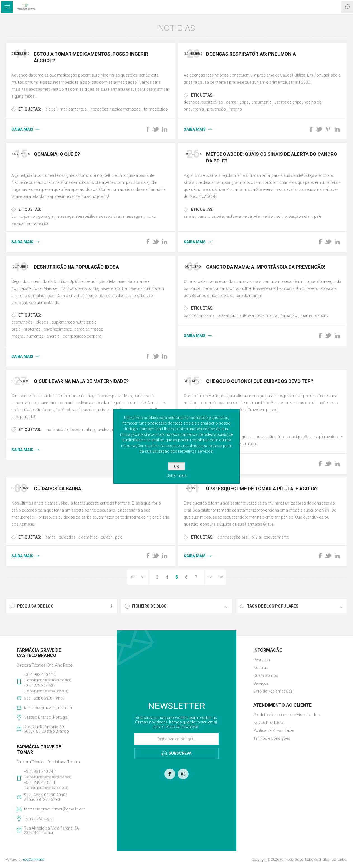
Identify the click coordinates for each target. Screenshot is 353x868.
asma (231, 102)
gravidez (102, 430)
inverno (235, 109)
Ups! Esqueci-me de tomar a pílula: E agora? (262, 489)
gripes (247, 437)
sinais (189, 216)
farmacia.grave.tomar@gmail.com (54, 809)
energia (53, 336)
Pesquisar (262, 660)
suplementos (326, 437)
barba (51, 537)
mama (306, 315)
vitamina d (248, 444)
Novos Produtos (268, 723)
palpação (289, 315)
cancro (322, 315)
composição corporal (83, 336)
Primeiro (133, 577)
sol (279, 216)
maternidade (56, 430)
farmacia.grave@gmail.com (49, 708)
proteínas (32, 329)
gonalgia (46, 216)
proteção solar (298, 216)
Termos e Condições (272, 738)
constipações (299, 437)
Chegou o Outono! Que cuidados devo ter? (260, 381)
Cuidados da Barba (58, 489)
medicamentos (73, 109)
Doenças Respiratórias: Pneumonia (251, 54)
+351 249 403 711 (40, 782)
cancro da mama (199, 315)
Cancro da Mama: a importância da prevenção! (266, 267)
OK (176, 466)
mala (87, 430)
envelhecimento (58, 329)
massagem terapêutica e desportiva (88, 216)
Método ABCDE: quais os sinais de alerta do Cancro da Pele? (272, 157)
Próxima (209, 577)
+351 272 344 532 (40, 686)
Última (220, 577)
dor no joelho (23, 216)
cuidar (106, 537)
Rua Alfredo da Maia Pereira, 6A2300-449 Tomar (51, 830)
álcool (51, 109)
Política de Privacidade (273, 730)
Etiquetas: (30, 109)
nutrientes (35, 336)
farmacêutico (156, 109)
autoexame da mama (258, 315)
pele (318, 216)
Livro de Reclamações (273, 691)
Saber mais (176, 475)
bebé (75, 430)
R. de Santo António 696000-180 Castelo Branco (46, 729)
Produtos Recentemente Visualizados (286, 715)
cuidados (67, 537)
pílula (256, 537)
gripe (244, 102)
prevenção (216, 109)
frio (281, 437)
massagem (133, 216)
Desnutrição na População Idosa (76, 267)
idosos (42, 322)
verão (268, 216)
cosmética (88, 537)
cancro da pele (211, 216)
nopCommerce (34, 860)
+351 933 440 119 (40, 675)
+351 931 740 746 (40, 771)
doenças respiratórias (203, 102)
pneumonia (261, 102)
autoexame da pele (243, 216)
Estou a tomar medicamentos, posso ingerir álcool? (91, 57)
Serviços (261, 683)
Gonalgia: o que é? (57, 154)
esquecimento (277, 537)
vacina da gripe (288, 102)
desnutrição (22, 322)
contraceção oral (233, 537)
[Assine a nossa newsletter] (176, 739)
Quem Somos (266, 675)
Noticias (261, 668)
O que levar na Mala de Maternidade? (81, 381)
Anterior (144, 577)
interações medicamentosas (115, 109)
